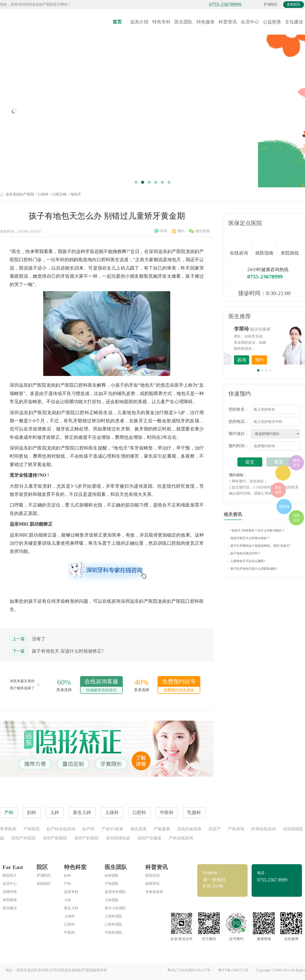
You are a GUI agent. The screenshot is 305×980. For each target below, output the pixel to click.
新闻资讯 (152, 884)
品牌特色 (10, 892)
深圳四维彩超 (118, 838)
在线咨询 (241, 245)
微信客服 (199, 231)
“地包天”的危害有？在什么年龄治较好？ (256, 530)
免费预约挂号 (179, 686)
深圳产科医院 (23, 838)
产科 (68, 884)
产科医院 (32, 829)
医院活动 (152, 876)
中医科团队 (114, 933)
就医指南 (266, 245)
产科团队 (112, 884)
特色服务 (206, 22)
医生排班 (278, 490)
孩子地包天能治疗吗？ (244, 553)
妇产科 (88, 829)
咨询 (161, 231)
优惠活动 (296, 518)
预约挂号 (296, 463)
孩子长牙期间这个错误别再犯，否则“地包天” (259, 546)
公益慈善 (272, 22)
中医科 (69, 933)
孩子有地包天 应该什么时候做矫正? (68, 651)
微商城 (284, 506)
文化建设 (294, 22)
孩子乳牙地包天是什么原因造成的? (253, 569)
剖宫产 (215, 829)
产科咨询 (236, 829)
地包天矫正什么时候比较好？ (249, 538)
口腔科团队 (114, 924)
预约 (178, 231)
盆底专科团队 (115, 892)
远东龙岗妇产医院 (20, 194)
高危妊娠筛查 (189, 829)
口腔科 (43, 194)
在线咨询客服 (101, 686)
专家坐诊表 (154, 892)
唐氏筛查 (139, 829)
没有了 (39, 639)
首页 (117, 22)
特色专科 (161, 22)
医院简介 (10, 876)
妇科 (68, 876)
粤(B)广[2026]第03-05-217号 (189, 970)
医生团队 (184, 22)
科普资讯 (228, 22)
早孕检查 (8, 829)
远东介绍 (139, 22)
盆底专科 (71, 892)
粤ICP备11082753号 (233, 970)
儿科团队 (112, 900)
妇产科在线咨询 (61, 829)
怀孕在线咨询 (264, 829)
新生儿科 (71, 908)
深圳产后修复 (149, 838)
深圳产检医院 (55, 838)
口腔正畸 (59, 194)
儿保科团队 (114, 916)
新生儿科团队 (115, 908)
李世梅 (272, 329)
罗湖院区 (271, 4)
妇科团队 (112, 876)
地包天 (76, 194)
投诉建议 (10, 908)
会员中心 (250, 22)
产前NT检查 (112, 829)
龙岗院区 (294, 4)
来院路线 (290, 246)
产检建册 (162, 829)
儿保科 (69, 916)
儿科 (68, 900)
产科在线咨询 (181, 838)
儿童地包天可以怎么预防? (246, 561)
